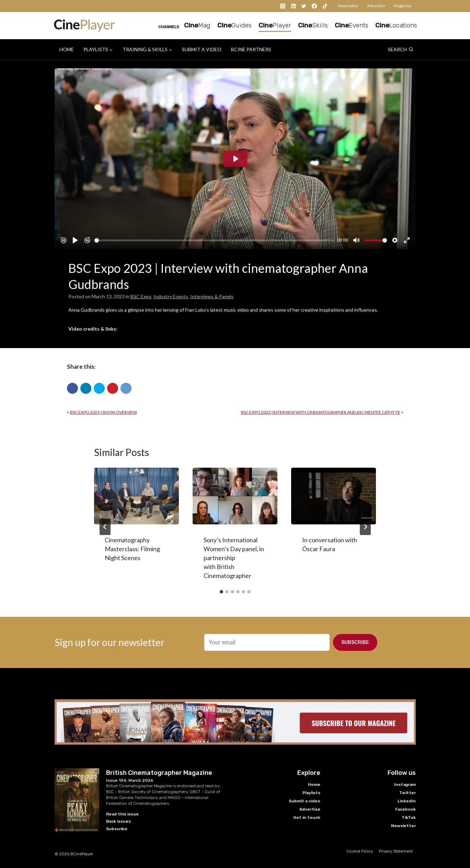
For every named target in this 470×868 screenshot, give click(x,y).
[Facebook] (314, 6)
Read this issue (122, 810)
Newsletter (348, 6)
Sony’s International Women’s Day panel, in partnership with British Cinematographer (234, 558)
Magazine (402, 6)
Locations (396, 25)
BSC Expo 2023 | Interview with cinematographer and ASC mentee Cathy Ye (321, 412)
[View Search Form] (401, 49)
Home (67, 49)
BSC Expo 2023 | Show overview (104, 412)
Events (352, 25)
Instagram (405, 780)
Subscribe (355, 642)
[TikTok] (325, 6)
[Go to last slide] (105, 527)
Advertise (376, 6)
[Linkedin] (293, 6)
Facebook (405, 805)
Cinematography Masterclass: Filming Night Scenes (133, 549)
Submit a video (202, 49)
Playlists (311, 789)
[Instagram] (283, 6)
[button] (72, 388)
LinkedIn (407, 797)
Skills (313, 25)
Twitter (408, 789)
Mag (197, 25)
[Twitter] (304, 6)
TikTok (409, 813)
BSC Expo (141, 296)
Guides (234, 25)
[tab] (221, 592)
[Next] (365, 527)
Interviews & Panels (212, 296)
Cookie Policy (360, 847)
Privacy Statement (396, 847)
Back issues (118, 817)
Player (275, 25)
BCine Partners (251, 49)
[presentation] (136, 496)
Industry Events (171, 296)
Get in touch (307, 813)
